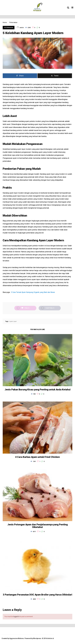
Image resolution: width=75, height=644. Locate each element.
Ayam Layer (13, 321)
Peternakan (9, 28)
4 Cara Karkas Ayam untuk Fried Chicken (37, 457)
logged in (16, 617)
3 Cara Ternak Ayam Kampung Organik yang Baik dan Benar (33, 292)
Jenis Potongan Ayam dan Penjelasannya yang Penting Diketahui (38, 526)
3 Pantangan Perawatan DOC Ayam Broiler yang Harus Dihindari (37, 595)
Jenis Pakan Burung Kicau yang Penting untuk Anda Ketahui (38, 390)
